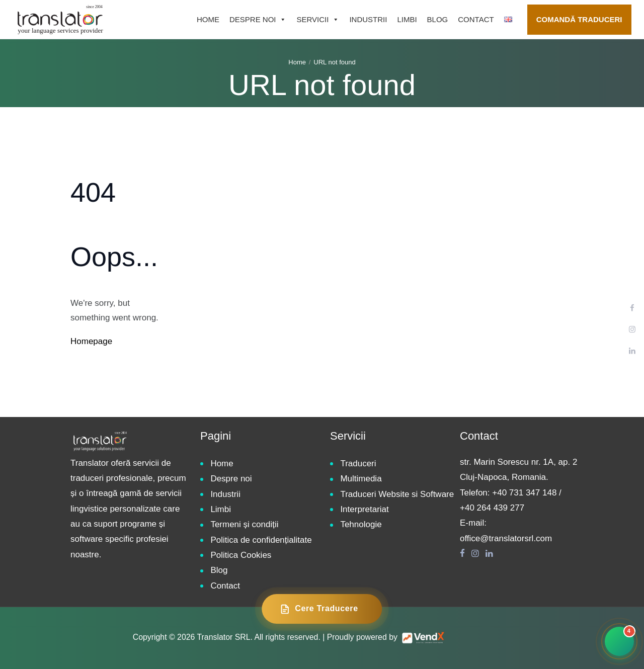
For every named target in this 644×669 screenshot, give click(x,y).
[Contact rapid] (619, 641)
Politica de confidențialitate (261, 540)
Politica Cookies (241, 555)
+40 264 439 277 (492, 508)
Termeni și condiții (244, 524)
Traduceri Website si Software (397, 494)
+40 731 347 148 (524, 493)
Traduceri (358, 464)
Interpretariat (364, 509)
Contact (476, 19)
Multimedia (361, 479)
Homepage (91, 341)
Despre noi (258, 20)
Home (208, 19)
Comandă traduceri (579, 19)
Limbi (407, 19)
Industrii (368, 19)
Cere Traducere (319, 609)
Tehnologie (361, 524)
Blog (438, 19)
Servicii (318, 20)
